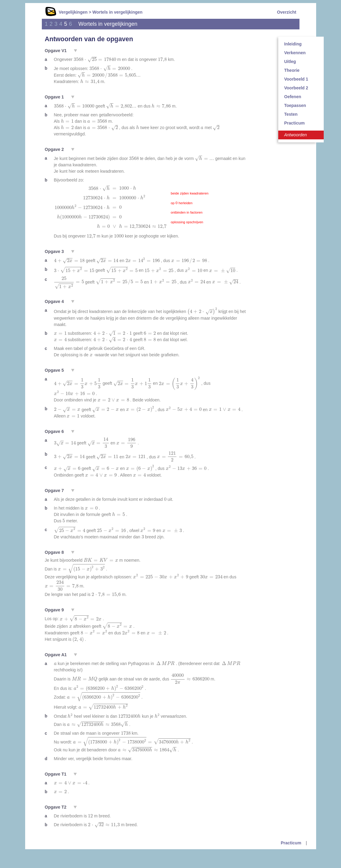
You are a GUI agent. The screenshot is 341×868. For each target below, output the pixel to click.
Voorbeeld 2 (296, 88)
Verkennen (295, 53)
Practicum (295, 123)
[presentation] (95, 60)
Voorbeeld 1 (296, 79)
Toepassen (295, 105)
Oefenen (293, 97)
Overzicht (287, 12)
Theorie (292, 70)
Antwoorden (296, 135)
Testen (291, 114)
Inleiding (293, 44)
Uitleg (290, 62)
